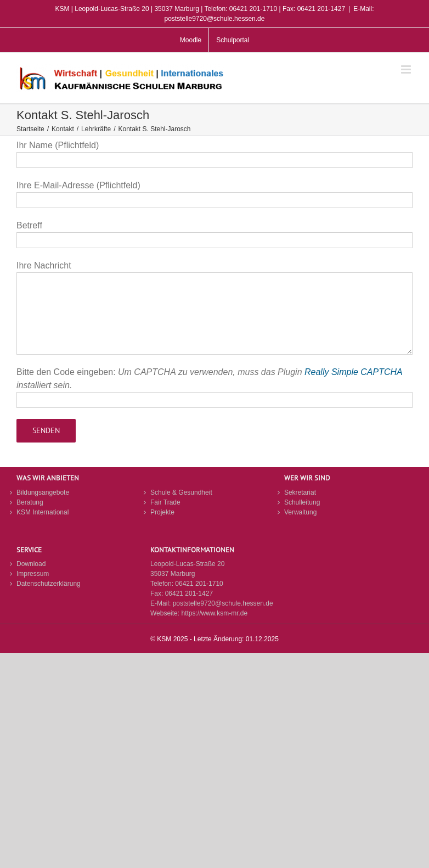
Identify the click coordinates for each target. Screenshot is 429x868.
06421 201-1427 (189, 593)
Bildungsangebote (43, 492)
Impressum (33, 574)
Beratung (30, 502)
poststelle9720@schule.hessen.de (223, 603)
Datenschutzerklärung (49, 584)
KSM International (43, 512)
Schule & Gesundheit (181, 492)
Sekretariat (300, 492)
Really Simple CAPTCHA (353, 372)
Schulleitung (302, 502)
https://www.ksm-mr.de (214, 613)
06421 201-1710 (199, 584)
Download (31, 564)
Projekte (162, 512)
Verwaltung (300, 512)
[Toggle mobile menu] (407, 69)
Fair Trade (165, 502)
